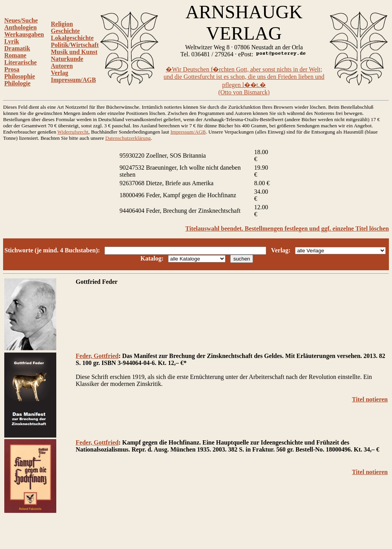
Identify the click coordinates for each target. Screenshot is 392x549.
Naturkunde (67, 59)
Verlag (60, 73)
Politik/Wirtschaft (75, 45)
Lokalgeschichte (72, 38)
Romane (15, 55)
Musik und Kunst (74, 52)
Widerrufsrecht (73, 132)
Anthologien (21, 27)
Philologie (17, 83)
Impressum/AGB (73, 80)
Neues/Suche (21, 20)
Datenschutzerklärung (128, 138)
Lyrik (12, 41)
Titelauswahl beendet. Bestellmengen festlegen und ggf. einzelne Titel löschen (287, 228)
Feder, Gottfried (97, 356)
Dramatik (17, 48)
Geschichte (65, 31)
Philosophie (20, 76)
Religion (62, 24)
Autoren (62, 66)
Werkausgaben (24, 34)
